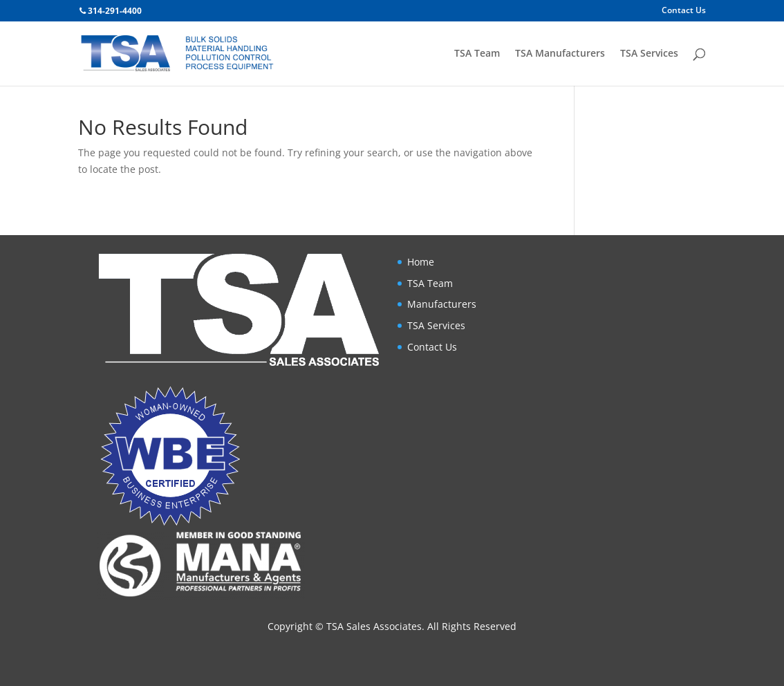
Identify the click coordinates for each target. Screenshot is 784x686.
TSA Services (649, 54)
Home (421, 262)
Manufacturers (442, 304)
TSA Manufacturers (560, 54)
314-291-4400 (115, 11)
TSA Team (477, 54)
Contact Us (684, 11)
